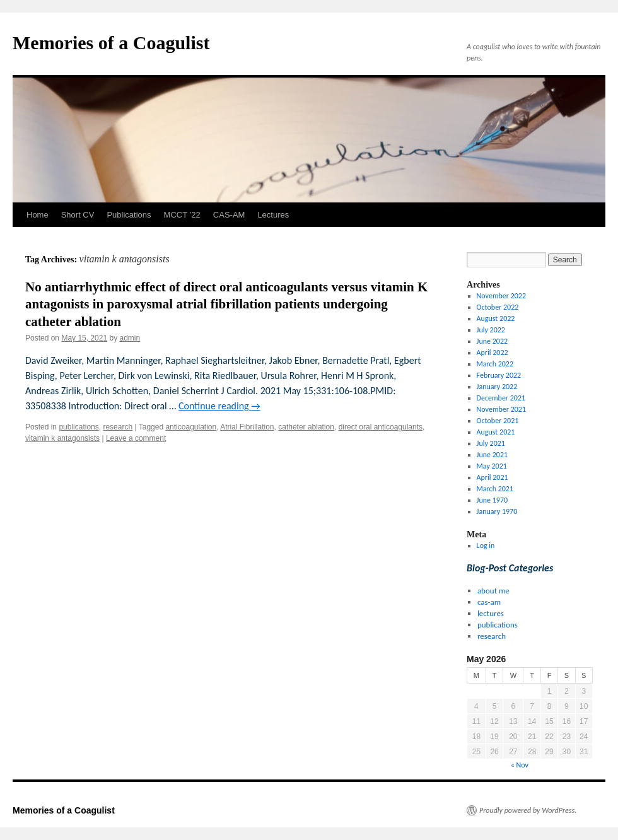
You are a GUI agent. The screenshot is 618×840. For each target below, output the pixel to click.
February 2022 (499, 375)
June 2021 (492, 455)
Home (38, 215)
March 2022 (495, 364)
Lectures (273, 215)
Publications (129, 215)
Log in (486, 545)
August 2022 (496, 318)
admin (130, 338)
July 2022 (491, 330)
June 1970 (492, 500)
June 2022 (492, 341)
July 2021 (491, 443)
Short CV (78, 215)
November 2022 (501, 296)
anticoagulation (191, 427)
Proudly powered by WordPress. (528, 810)
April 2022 (493, 353)
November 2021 (501, 409)
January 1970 (497, 511)
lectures (491, 613)
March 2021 (495, 489)
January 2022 (497, 387)
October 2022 (498, 307)
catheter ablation (306, 427)
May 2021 (492, 466)
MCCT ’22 (182, 215)
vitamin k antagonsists (62, 438)
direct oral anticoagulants (381, 427)
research (118, 427)
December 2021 (501, 398)
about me (493, 591)
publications (79, 427)
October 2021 (498, 421)
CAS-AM (229, 215)
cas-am (489, 602)
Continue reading (219, 406)
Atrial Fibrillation (247, 427)
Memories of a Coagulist (111, 43)
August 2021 (496, 432)
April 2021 (493, 477)
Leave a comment (136, 438)
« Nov (520, 765)
